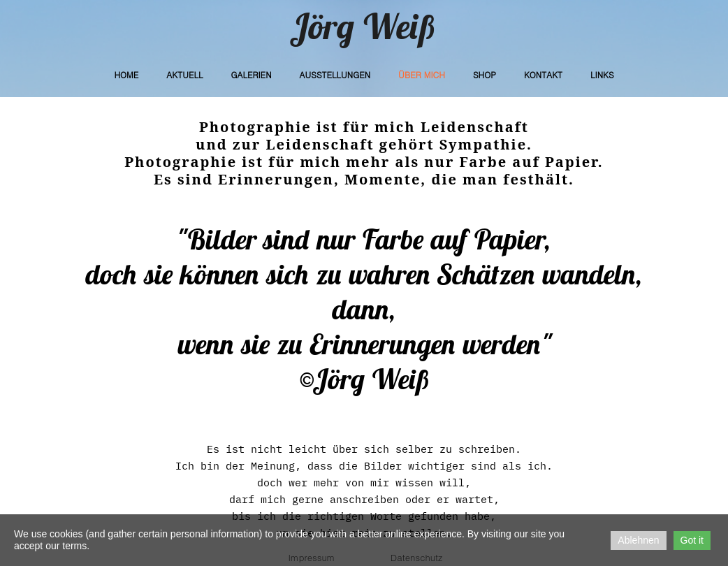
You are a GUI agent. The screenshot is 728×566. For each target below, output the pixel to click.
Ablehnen (638, 540)
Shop (485, 74)
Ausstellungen (335, 74)
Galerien (251, 74)
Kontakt (543, 74)
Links (602, 74)
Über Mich (422, 74)
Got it (692, 540)
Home (126, 74)
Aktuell (184, 74)
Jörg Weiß (364, 26)
